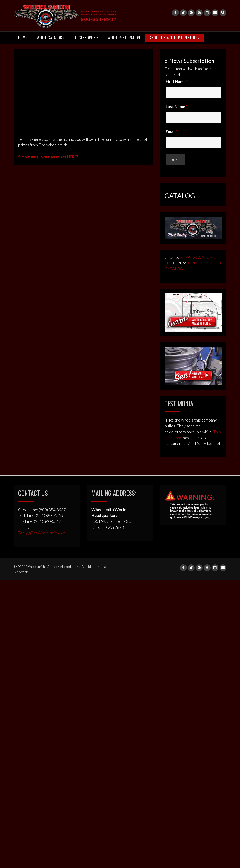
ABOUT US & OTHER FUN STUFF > (175, 38)
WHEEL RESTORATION (124, 38)
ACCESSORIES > (86, 38)
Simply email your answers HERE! (48, 157)
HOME (23, 38)
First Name (177, 82)
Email (172, 132)
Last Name (177, 107)
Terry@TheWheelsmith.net (42, 533)
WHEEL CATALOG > (51, 38)
